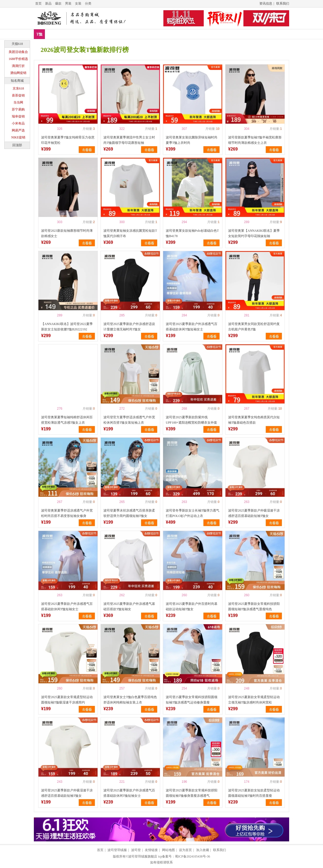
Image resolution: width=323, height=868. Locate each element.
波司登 (136, 850)
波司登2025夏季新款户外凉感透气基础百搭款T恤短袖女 (129, 606)
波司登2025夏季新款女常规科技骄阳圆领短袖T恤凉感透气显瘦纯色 (254, 606)
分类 (88, 3)
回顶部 (17, 145)
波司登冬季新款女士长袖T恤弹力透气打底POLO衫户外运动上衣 (193, 513)
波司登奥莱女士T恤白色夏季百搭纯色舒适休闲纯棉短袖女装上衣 (130, 700)
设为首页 (185, 850)
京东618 (18, 88)
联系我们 (283, 3)
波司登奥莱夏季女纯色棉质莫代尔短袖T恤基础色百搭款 (254, 420)
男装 (68, 3)
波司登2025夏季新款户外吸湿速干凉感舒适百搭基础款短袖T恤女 (254, 513)
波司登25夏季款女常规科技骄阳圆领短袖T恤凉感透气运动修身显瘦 (192, 700)
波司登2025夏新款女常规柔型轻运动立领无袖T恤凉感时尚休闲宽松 (254, 700)
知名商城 (17, 81)
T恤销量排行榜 (95, 34)
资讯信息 (266, 3)
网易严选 (18, 130)
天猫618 (17, 44)
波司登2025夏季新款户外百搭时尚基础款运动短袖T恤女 (192, 606)
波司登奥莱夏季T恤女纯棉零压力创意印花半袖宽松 (68, 140)
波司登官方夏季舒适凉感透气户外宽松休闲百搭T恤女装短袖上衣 (129, 420)
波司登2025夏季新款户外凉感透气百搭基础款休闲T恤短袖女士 (192, 327)
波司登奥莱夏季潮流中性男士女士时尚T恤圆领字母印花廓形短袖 (129, 140)
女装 (78, 3)
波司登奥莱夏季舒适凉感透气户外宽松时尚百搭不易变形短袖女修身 (67, 513)
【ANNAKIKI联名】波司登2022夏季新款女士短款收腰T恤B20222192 (67, 327)
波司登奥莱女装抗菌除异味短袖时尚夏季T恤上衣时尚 (192, 140)
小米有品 (18, 123)
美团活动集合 (18, 52)
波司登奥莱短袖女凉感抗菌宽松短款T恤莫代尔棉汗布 (130, 233)
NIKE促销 (18, 137)
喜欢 (50, 129)
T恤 (39, 34)
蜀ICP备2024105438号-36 (193, 856)
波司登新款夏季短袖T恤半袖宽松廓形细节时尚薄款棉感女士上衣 (255, 140)
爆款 (58, 3)
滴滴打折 (18, 66)
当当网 (18, 102)
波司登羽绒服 (117, 850)
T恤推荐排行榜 (128, 34)
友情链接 (151, 850)
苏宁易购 (18, 109)
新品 (48, 3)
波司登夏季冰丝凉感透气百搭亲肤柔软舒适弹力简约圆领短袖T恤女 (129, 513)
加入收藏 (203, 850)
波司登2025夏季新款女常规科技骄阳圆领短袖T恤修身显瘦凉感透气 (192, 793)
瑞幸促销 (18, 116)
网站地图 (168, 850)
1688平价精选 (18, 59)
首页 (38, 3)
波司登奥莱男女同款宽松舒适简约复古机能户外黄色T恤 (254, 327)
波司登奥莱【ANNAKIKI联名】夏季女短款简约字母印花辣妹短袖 (254, 233)
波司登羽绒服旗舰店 (143, 856)
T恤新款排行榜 (61, 34)
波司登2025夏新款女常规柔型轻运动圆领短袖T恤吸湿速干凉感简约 (67, 700)
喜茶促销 (18, 95)
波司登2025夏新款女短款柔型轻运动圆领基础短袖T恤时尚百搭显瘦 (254, 793)
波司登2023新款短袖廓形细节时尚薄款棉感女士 (67, 233)
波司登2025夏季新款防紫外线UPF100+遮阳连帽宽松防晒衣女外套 (191, 420)
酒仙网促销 (18, 73)
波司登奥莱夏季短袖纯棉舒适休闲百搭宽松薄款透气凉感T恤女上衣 (67, 420)
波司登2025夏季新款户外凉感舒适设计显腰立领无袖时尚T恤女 (129, 327)
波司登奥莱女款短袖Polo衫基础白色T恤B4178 (192, 233)
